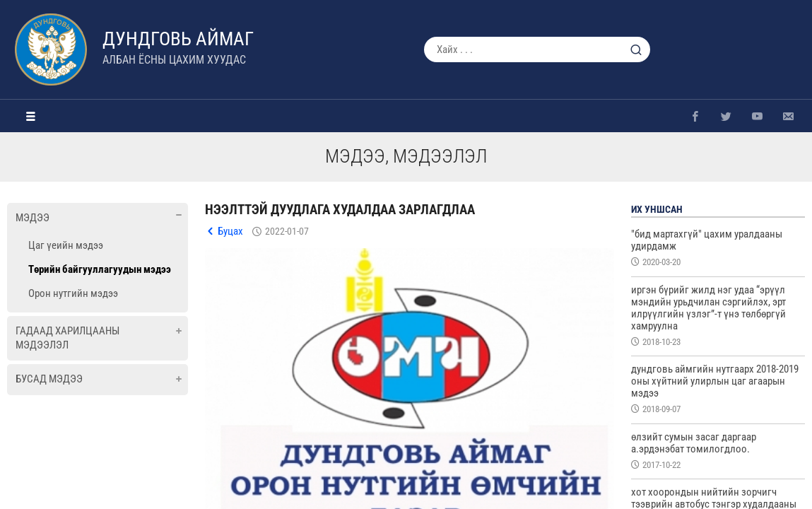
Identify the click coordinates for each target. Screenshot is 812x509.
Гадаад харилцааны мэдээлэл (67, 338)
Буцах (230, 231)
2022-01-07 (287, 231)
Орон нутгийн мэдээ (73, 293)
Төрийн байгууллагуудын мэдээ (100, 269)
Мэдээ (33, 218)
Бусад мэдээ (49, 379)
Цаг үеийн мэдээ (66, 245)
